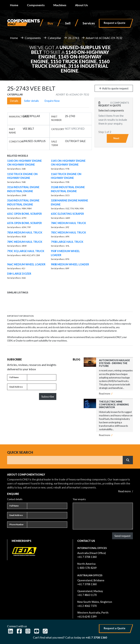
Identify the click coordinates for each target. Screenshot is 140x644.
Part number (56, 118)
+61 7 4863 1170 (87, 595)
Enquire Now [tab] (52, 101)
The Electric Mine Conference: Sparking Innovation (114, 404)
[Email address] (42, 387)
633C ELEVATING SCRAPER (67, 214)
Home (14, 5)
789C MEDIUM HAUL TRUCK (25, 242)
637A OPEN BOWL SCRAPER (24, 223)
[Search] (65, 460)
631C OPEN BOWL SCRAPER (24, 214)
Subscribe (48, 396)
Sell (68, 23)
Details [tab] (14, 101)
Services (89, 23)
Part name (12, 131)
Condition (16, 142)
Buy (50, 23)
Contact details (15, 499)
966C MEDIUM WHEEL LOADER (26, 264)
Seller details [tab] (31, 101)
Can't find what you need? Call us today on (70, 637)
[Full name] (42, 378)
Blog (76, 359)
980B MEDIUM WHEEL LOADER (70, 264)
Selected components (111, 110)
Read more (106, 394)
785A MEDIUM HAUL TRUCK (25, 232)
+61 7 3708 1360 (87, 557)
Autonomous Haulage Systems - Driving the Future (114, 363)
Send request (122, 536)
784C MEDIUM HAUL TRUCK (68, 223)
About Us (81, 5)
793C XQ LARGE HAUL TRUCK (26, 251)
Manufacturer (19, 117)
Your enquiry (79, 499)
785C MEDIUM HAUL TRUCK (68, 232)
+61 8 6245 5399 (87, 617)
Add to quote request (114, 88)
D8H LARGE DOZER (19, 274)
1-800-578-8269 (87, 568)
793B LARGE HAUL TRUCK (67, 242)
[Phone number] (47, 525)
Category (58, 129)
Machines (60, 5)
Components (36, 5)
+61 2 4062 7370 (87, 606)
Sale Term (55, 143)
